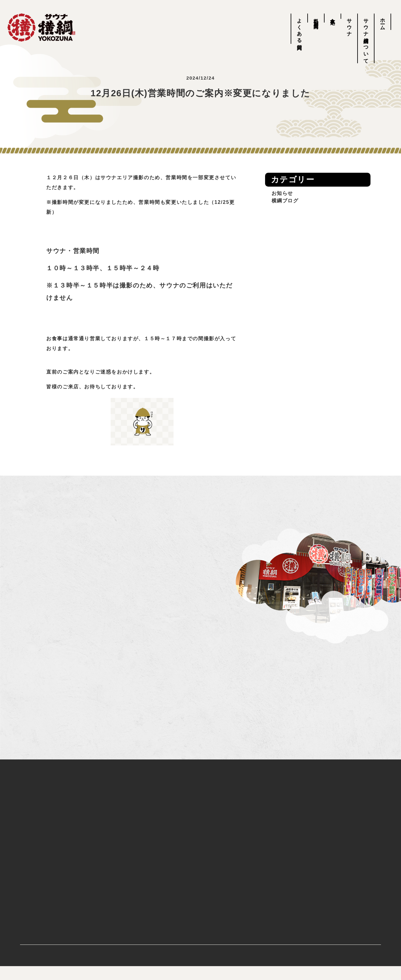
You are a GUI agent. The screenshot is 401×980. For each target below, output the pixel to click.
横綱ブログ (285, 201)
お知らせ (282, 193)
